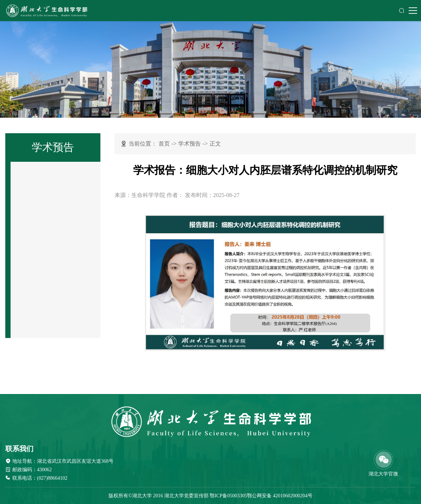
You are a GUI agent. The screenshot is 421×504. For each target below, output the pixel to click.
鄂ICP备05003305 (228, 496)
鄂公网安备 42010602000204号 (280, 496)
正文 (215, 144)
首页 (164, 144)
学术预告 (190, 144)
